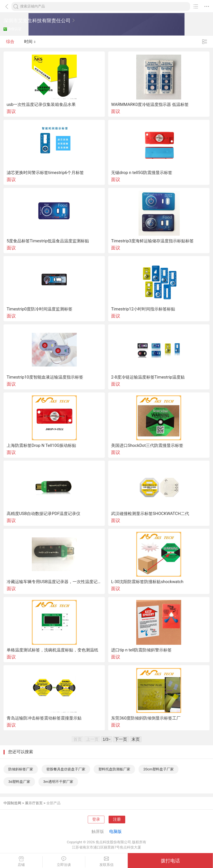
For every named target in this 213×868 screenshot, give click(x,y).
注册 (117, 819)
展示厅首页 (34, 803)
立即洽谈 (64, 862)
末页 (136, 739)
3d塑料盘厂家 (19, 782)
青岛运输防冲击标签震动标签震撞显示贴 (44, 718)
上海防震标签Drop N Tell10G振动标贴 (41, 445)
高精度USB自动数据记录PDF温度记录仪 (44, 514)
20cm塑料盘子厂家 (159, 769)
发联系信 (107, 862)
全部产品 (53, 803)
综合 (10, 42)
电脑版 (115, 831)
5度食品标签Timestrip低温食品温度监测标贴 (48, 241)
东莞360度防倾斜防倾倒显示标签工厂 (146, 718)
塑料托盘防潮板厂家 (114, 769)
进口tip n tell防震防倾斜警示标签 (141, 650)
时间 (30, 42)
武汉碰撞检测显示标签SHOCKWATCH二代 (150, 514)
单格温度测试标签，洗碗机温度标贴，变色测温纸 (52, 650)
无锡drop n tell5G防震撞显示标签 (142, 173)
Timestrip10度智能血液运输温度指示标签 (45, 377)
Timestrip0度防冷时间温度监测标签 (40, 309)
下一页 (121, 739)
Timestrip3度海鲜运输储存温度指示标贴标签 (152, 241)
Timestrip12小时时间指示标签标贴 (143, 309)
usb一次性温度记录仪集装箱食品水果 (41, 104)
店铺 (21, 862)
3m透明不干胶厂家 (58, 782)
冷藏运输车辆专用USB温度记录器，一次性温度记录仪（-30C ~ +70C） (54, 582)
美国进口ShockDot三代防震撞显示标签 (147, 445)
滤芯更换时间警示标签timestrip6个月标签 (45, 173)
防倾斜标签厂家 (21, 769)
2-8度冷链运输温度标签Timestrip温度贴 (148, 377)
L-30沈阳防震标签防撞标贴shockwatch (147, 582)
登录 (96, 819)
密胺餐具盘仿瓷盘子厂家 (66, 769)
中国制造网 (12, 803)
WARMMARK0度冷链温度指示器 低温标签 (150, 104)
